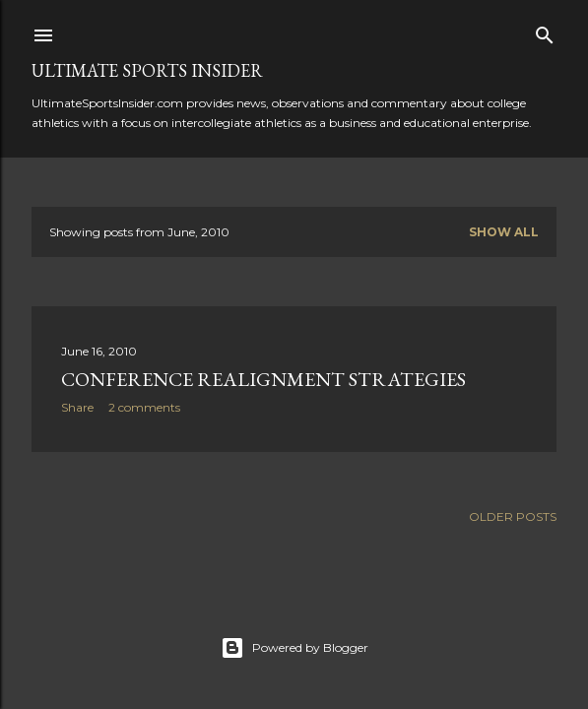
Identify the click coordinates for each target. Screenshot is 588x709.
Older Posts (513, 516)
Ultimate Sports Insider (147, 70)
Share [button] (77, 407)
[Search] (545, 31)
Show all (504, 232)
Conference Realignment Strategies (263, 379)
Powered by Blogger (294, 648)
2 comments (144, 407)
